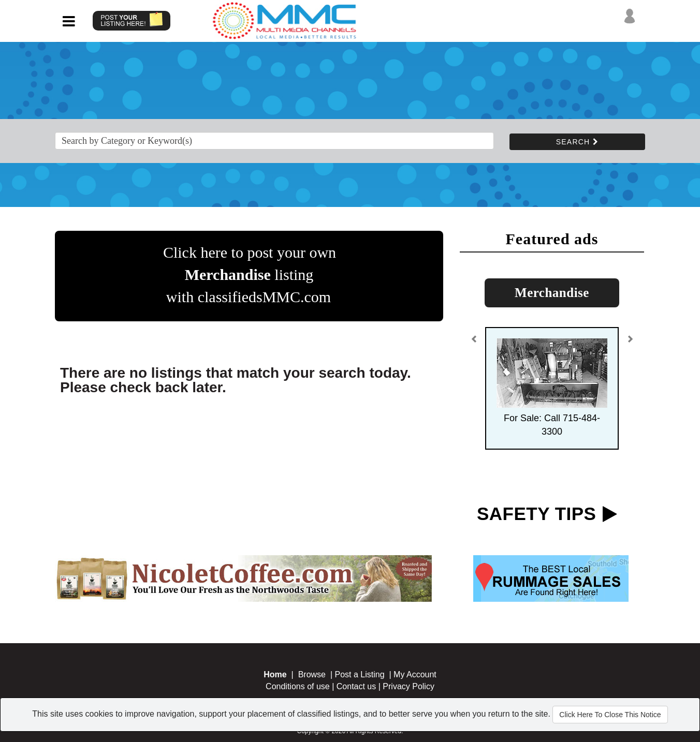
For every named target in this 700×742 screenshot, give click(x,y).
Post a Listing (360, 674)
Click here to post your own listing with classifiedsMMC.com (250, 274)
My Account (415, 674)
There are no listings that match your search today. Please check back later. (236, 380)
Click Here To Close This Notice (610, 715)
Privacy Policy (409, 686)
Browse (312, 674)
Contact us (356, 686)
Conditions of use (298, 686)
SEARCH (577, 142)
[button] (474, 343)
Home (275, 674)
